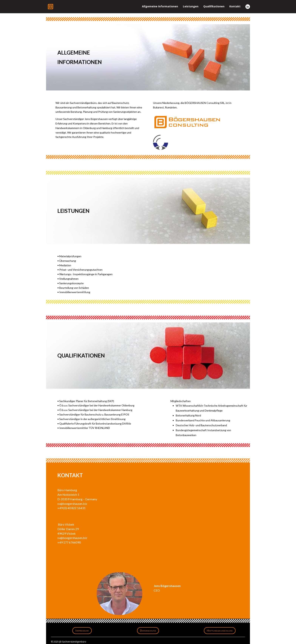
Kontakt (235, 7)
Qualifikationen (214, 7)
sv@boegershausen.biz (72, 504)
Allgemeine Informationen (160, 7)
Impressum (82, 630)
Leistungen (191, 7)
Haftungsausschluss (220, 630)
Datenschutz (148, 630)
